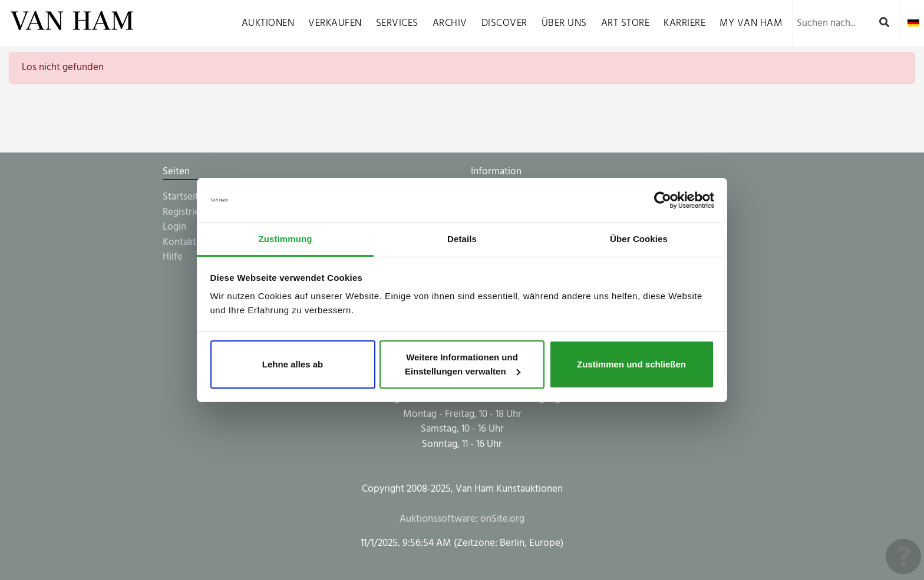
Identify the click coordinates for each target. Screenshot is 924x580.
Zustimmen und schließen (631, 364)
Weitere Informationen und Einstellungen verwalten (463, 364)
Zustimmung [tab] (286, 239)
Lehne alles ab (293, 364)
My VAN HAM (751, 23)
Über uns (564, 23)
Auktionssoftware (438, 519)
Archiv (450, 23)
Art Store (626, 23)
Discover (504, 23)
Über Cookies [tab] (639, 239)
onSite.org (502, 519)
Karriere (684, 23)
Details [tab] (462, 239)
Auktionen (268, 23)
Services (397, 23)
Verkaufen (335, 23)
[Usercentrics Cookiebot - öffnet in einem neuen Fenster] (663, 200)
